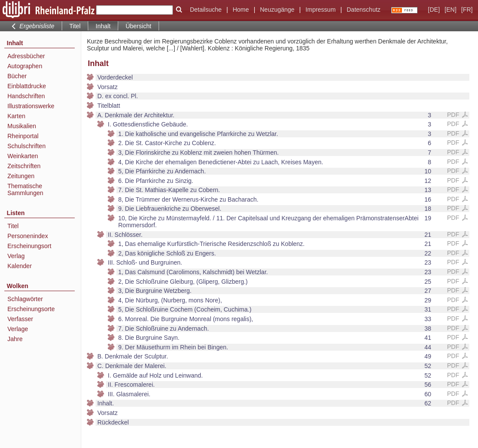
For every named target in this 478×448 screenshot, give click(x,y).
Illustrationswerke (31, 106)
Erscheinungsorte (31, 309)
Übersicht (138, 26)
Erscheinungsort (29, 246)
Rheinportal (23, 136)
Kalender (20, 266)
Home (241, 10)
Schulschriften (27, 146)
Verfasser (20, 319)
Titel (75, 26)
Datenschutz (364, 10)
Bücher (17, 76)
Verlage (18, 329)
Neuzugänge (277, 10)
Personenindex (28, 236)
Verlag (16, 256)
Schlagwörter (25, 299)
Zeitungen (21, 176)
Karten (16, 116)
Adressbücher (26, 56)
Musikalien (22, 126)
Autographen (25, 66)
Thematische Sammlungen (25, 189)
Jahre (15, 339)
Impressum (320, 10)
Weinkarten (23, 156)
